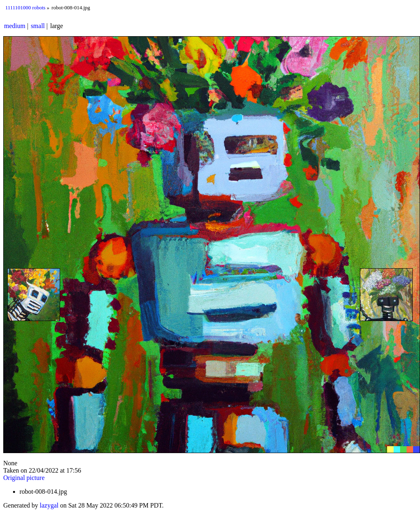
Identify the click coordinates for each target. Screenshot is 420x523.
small (38, 26)
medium (15, 26)
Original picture (24, 478)
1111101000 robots (25, 8)
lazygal (49, 505)
